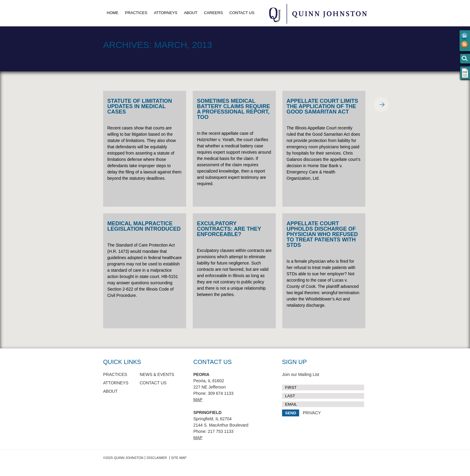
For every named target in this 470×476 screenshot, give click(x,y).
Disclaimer (157, 458)
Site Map (179, 458)
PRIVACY (312, 413)
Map (198, 400)
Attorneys (165, 13)
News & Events (157, 374)
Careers (213, 13)
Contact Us (242, 13)
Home (113, 13)
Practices (136, 13)
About (191, 13)
